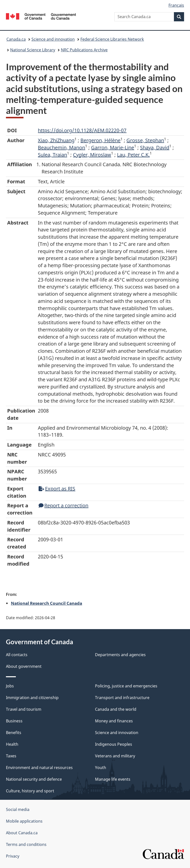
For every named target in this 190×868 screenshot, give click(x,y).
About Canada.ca (22, 833)
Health (12, 744)
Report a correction (63, 505)
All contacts (17, 655)
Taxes (11, 756)
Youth (101, 768)
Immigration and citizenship (32, 698)
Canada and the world (116, 709)
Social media (18, 809)
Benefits (14, 733)
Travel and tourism (24, 709)
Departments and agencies (120, 655)
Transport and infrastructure (122, 698)
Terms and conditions (26, 844)
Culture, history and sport (30, 791)
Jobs (10, 686)
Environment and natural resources (39, 768)
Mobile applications (24, 821)
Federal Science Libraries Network (112, 39)
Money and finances (114, 721)
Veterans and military (115, 756)
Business (14, 721)
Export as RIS (57, 489)
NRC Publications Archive (84, 50)
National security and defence (34, 779)
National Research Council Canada (47, 603)
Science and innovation (53, 39)
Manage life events (113, 779)
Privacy (13, 856)
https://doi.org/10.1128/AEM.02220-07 (82, 130)
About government (24, 666)
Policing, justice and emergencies (126, 686)
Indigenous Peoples (114, 744)
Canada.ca (16, 39)
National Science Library (33, 50)
